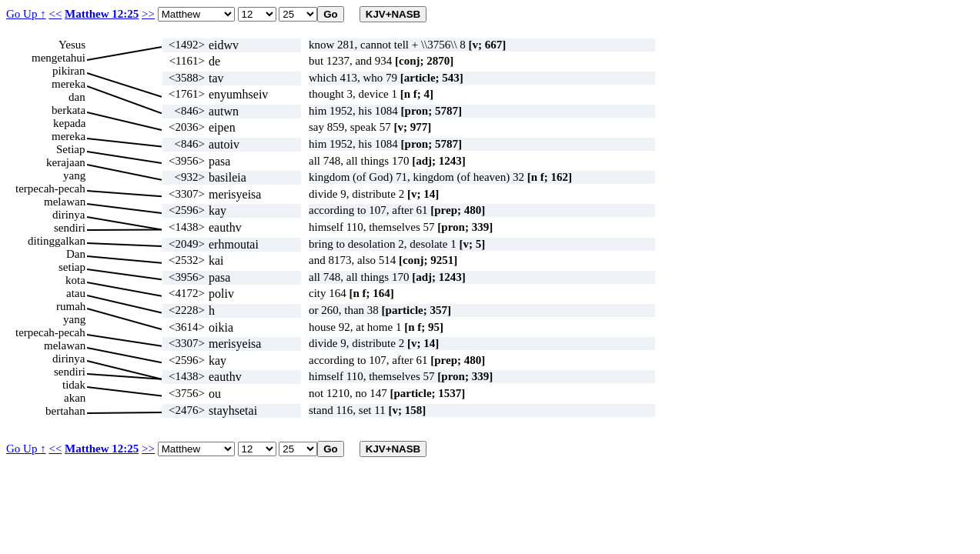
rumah (71, 306)
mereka (69, 84)
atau (76, 293)
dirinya (69, 215)
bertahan (65, 411)
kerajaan (66, 162)
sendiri (70, 228)
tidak (74, 385)
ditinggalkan (57, 241)
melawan (65, 202)
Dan (76, 254)
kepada (69, 123)
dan (77, 97)
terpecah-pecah (50, 189)
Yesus (72, 45)
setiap (72, 267)
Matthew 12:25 (102, 14)
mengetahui (59, 58)
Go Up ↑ (26, 14)
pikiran (69, 71)
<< (55, 14)
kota (75, 280)
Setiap (71, 149)
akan (75, 398)
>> (148, 14)
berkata (69, 110)
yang (74, 175)
